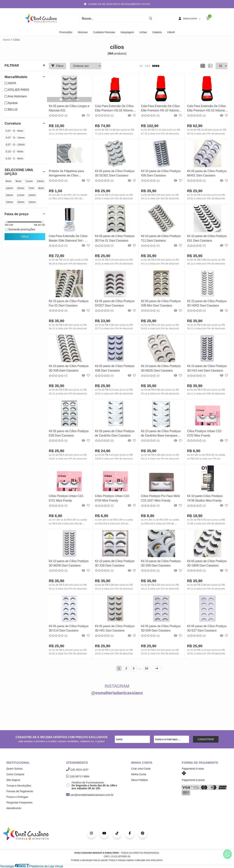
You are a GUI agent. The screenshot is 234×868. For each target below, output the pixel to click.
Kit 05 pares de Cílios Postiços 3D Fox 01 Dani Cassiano (115, 238)
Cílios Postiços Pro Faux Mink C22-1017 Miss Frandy (160, 498)
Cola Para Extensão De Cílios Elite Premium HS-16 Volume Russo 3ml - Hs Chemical (114, 109)
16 (146, 668)
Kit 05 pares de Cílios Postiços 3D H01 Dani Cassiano (115, 628)
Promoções (66, 32)
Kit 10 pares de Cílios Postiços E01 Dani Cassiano (207, 238)
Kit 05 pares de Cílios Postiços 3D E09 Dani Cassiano (161, 628)
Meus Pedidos (140, 780)
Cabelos (157, 32)
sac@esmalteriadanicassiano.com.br (90, 795)
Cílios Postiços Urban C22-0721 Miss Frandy (66, 498)
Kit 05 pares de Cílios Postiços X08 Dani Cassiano (115, 368)
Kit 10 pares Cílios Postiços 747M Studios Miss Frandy (205, 498)
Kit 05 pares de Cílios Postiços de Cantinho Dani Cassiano (115, 433)
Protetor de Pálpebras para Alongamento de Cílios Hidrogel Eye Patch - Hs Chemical (66, 174)
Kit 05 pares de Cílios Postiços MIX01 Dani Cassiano (207, 173)
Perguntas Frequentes (19, 803)
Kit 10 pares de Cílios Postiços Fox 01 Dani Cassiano (69, 303)
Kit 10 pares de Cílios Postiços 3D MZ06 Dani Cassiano (69, 563)
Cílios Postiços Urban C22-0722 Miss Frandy (205, 433)
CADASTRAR (206, 739)
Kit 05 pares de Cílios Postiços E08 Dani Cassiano (69, 433)
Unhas (143, 32)
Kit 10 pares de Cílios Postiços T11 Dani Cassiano (161, 238)
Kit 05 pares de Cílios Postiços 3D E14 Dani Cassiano (69, 628)
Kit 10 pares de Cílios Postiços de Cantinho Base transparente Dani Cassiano (161, 434)
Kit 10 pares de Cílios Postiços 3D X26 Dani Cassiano (115, 563)
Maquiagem (127, 32)
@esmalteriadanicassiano (117, 693)
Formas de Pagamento (20, 791)
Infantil (171, 32)
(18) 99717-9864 (78, 776)
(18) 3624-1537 (77, 770)
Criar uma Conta (141, 769)
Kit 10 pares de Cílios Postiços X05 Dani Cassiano (161, 173)
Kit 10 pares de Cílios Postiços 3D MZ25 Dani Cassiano (161, 368)
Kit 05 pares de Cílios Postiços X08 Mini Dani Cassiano (161, 303)
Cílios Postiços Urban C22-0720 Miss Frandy (112, 498)
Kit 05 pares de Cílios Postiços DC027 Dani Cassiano (115, 303)
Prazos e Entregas (17, 797)
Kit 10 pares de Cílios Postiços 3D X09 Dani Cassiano (161, 563)
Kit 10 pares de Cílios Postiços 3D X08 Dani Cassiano (69, 368)
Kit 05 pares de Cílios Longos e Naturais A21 (69, 108)
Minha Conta (139, 774)
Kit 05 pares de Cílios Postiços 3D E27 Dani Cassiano (207, 628)
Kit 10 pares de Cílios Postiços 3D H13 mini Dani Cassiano (207, 368)
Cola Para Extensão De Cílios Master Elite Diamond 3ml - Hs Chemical (69, 239)
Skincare (83, 32)
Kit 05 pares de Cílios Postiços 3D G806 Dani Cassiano (207, 563)
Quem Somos (14, 769)
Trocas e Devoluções (19, 786)
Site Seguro (13, 780)
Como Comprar (15, 774)
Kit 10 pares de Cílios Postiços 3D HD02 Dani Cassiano (207, 303)
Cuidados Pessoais (104, 32)
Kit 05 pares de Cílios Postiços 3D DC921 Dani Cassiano (115, 173)
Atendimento (14, 808)
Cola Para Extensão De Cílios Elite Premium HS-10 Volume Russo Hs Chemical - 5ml (160, 109)
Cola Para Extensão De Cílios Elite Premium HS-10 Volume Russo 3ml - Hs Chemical (206, 109)
